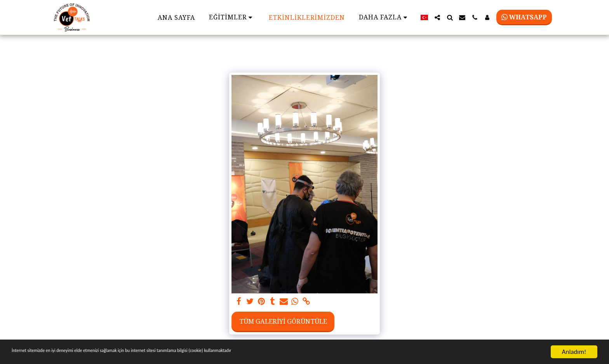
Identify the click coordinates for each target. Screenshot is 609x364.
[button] (437, 17)
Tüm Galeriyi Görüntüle (283, 321)
